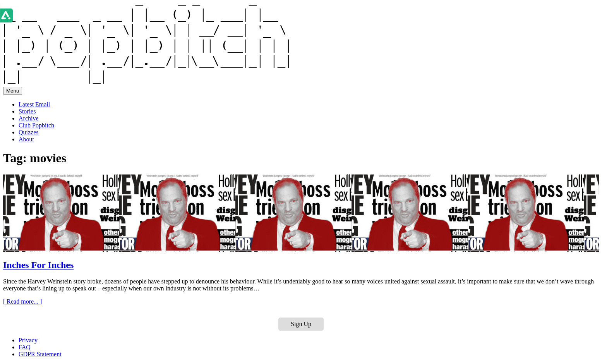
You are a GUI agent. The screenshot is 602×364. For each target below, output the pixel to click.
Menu (13, 91)
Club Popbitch (36, 125)
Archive (29, 118)
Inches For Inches (38, 265)
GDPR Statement (40, 354)
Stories (27, 111)
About (26, 139)
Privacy (28, 340)
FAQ (25, 347)
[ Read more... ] (22, 301)
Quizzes (29, 132)
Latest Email (34, 104)
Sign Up (301, 324)
